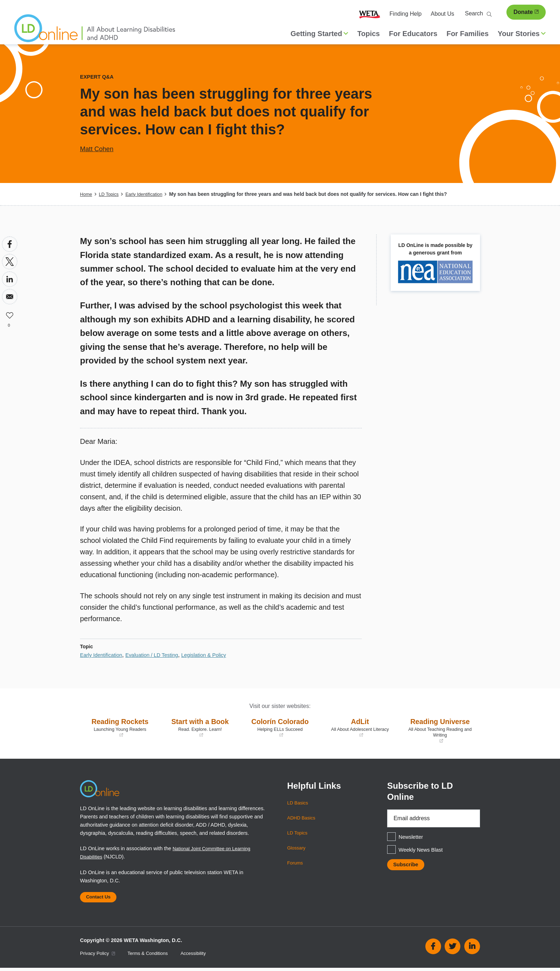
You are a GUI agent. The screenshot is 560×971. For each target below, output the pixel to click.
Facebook (433, 950)
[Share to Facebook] (10, 244)
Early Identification (149, 194)
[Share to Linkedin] (10, 279)
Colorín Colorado (280, 727)
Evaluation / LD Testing (159, 655)
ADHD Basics (303, 818)
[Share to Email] (10, 297)
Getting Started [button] (319, 34)
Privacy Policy (99, 957)
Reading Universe (440, 730)
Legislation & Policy (216, 655)
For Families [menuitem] (467, 34)
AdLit (360, 727)
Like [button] (10, 314)
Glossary (297, 848)
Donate (526, 12)
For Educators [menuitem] (413, 34)
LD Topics (111, 194)
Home (87, 194)
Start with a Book (200, 727)
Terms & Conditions (154, 957)
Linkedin (472, 950)
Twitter (452, 950)
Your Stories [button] (522, 34)
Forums (296, 863)
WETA (370, 14)
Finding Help (406, 14)
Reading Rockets (120, 727)
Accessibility (202, 957)
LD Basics (299, 803)
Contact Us (101, 899)
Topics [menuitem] (369, 34)
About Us (442, 14)
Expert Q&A (99, 77)
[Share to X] (10, 262)
